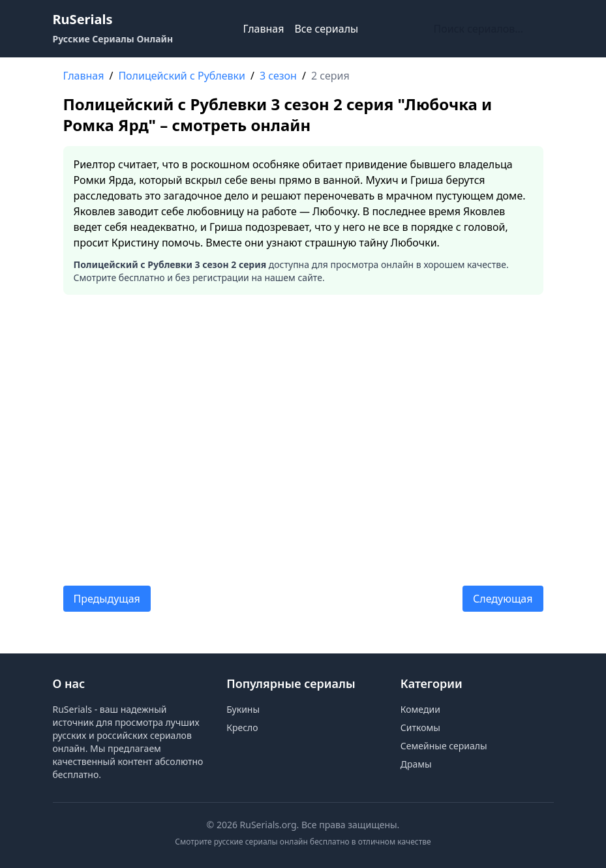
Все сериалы (326, 29)
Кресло (242, 727)
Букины (243, 709)
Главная (263, 29)
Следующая (503, 599)
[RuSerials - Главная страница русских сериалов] (113, 29)
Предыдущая (107, 599)
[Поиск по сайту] (491, 29)
